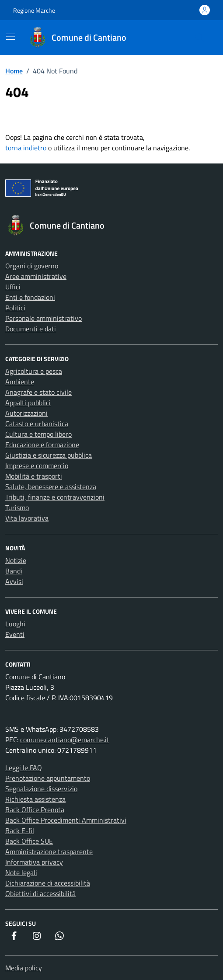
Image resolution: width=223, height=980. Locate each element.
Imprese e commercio (37, 466)
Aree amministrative (36, 276)
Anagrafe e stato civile (38, 392)
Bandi (14, 571)
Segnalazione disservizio (41, 789)
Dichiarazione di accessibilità (48, 883)
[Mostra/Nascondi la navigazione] (10, 37)
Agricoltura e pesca (34, 371)
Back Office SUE (29, 841)
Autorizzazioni (26, 413)
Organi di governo (32, 266)
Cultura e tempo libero (38, 434)
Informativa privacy (34, 862)
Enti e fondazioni (30, 297)
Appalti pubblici (28, 403)
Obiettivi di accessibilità (40, 893)
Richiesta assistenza (35, 799)
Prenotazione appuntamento (48, 778)
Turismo (17, 507)
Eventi (15, 634)
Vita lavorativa (27, 518)
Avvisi (14, 581)
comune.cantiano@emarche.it (65, 740)
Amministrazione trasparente (49, 851)
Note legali (21, 872)
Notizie (16, 560)
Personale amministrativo (44, 318)
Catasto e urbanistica (37, 424)
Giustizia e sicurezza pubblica (49, 455)
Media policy (24, 968)
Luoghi (15, 624)
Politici (15, 308)
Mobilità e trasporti (34, 476)
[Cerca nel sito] (199, 38)
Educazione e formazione (42, 445)
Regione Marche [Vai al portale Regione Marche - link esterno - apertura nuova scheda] (34, 10)
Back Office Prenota (35, 810)
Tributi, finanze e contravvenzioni (55, 497)
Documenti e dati (31, 329)
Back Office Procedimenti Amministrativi (66, 820)
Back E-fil (20, 831)
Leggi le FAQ (24, 768)
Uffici (13, 287)
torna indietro (26, 148)
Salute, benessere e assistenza (51, 487)
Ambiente (20, 382)
